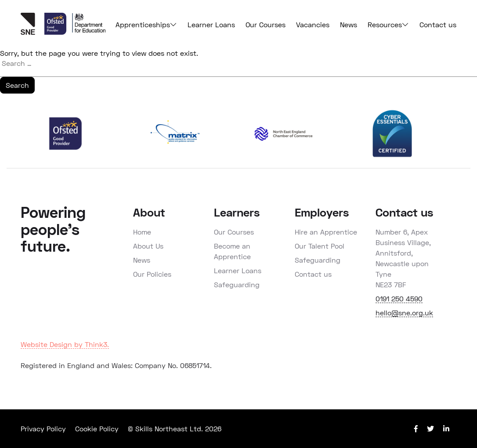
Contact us (438, 24)
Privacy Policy (43, 428)
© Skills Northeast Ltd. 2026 (175, 428)
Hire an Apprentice (326, 232)
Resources (388, 25)
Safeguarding (237, 284)
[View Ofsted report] (56, 32)
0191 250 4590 (399, 298)
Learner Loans (211, 24)
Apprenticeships (146, 25)
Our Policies (152, 274)
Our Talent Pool (320, 246)
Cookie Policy (97, 428)
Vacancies (313, 24)
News (349, 24)
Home (142, 232)
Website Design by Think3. (65, 344)
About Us (148, 246)
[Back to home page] (33, 32)
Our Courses (266, 24)
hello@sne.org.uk (404, 313)
